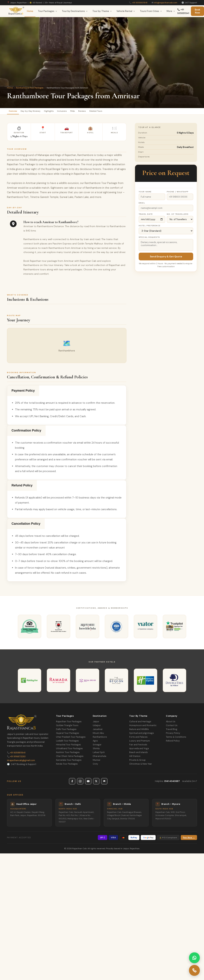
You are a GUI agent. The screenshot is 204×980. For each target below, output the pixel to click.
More (171, 11)
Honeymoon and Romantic (143, 727)
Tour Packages (48, 11)
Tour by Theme (102, 11)
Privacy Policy (173, 735)
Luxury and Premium (140, 742)
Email (142, 204)
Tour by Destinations (75, 11)
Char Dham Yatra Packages (70, 758)
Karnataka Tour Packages (69, 762)
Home (30, 11)
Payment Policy (23, 392)
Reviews (106, 112)
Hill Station (135, 758)
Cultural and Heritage (140, 723)
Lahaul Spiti (99, 754)
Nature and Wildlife (139, 731)
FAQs (92, 112)
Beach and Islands (139, 754)
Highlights (61, 112)
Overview (15, 112)
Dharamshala (99, 758)
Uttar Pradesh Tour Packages (71, 739)
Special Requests (149, 239)
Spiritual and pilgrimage (141, 735)
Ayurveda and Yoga (139, 750)
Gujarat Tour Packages (68, 735)
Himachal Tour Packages (68, 746)
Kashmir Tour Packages (68, 754)
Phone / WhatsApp (178, 193)
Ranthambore (100, 739)
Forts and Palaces (138, 739)
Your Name (145, 193)
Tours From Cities (151, 11)
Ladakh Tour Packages (67, 742)
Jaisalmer (98, 731)
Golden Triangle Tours (67, 727)
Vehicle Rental (126, 11)
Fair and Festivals (138, 746)
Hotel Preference (150, 227)
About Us (171, 723)
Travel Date (146, 216)
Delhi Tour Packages (66, 731)
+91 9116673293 (16, 758)
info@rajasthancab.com (166, 3)
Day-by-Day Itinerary (38, 112)
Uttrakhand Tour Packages (69, 750)
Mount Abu (98, 735)
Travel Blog (172, 731)
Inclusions (78, 112)
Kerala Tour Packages (67, 765)
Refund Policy (22, 487)
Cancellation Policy (26, 525)
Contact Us (172, 727)
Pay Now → (189, 839)
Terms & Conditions (176, 739)
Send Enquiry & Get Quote (166, 258)
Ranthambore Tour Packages (30, 88)
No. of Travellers (178, 216)
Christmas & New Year (141, 765)
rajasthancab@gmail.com (21, 762)
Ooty (95, 765)
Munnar (97, 762)
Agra (95, 742)
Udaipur (97, 727)
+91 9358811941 (140, 3)
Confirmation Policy (26, 432)
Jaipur (96, 723)
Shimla (96, 750)
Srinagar (97, 746)
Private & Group (137, 762)
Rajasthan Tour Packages (69, 723)
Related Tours (124, 112)
